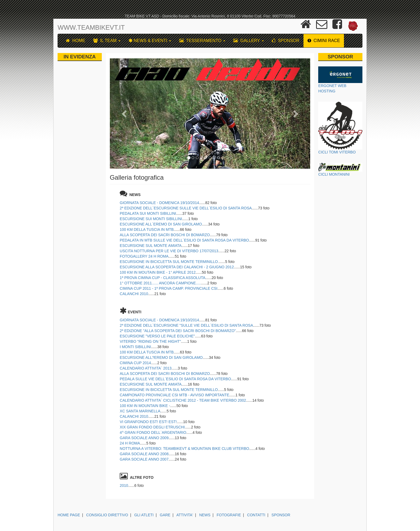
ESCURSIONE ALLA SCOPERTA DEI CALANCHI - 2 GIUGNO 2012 (177, 267)
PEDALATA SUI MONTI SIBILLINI (148, 213)
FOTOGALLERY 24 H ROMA (144, 256)
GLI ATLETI (144, 515)
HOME (76, 41)
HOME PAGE (69, 515)
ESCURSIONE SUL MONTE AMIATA (151, 246)
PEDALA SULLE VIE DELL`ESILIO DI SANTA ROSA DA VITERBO (175, 379)
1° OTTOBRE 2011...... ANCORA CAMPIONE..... (160, 283)
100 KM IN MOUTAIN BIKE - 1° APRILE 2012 (158, 272)
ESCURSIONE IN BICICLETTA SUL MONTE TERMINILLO (169, 390)
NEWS (205, 515)
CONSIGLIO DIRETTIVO (107, 515)
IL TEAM (107, 41)
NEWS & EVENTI (150, 41)
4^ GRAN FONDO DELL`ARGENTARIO (153, 432)
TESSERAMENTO (202, 41)
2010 (124, 485)
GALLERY (249, 41)
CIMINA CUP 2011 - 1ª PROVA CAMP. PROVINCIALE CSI (169, 288)
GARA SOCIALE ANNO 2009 (144, 438)
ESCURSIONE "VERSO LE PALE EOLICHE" (157, 336)
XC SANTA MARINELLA (140, 411)
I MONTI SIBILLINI (135, 347)
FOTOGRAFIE (229, 515)
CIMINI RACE (324, 41)
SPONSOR (286, 41)
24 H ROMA (130, 443)
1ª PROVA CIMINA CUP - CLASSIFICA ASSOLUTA (163, 278)
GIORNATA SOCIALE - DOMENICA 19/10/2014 (159, 203)
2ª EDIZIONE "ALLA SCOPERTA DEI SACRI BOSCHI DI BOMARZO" (178, 331)
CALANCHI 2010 (134, 294)
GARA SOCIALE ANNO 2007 (144, 459)
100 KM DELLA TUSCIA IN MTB (147, 229)
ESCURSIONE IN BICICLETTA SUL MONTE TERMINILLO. (169, 262)
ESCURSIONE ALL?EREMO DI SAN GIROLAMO (161, 357)
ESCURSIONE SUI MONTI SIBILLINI (151, 219)
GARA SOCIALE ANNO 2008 (144, 454)
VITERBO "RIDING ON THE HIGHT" (150, 341)
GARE (165, 515)
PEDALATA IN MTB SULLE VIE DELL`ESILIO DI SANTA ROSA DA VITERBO (184, 240)
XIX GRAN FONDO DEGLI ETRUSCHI (152, 427)
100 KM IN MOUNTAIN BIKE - (145, 406)
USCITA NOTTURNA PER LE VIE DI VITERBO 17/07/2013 (169, 251)
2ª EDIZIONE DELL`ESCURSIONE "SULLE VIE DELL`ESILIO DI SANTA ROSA (186, 325)
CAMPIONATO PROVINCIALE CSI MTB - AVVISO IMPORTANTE (175, 395)
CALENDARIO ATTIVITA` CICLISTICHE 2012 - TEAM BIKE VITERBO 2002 (183, 400)
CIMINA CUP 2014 (135, 363)
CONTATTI (256, 515)
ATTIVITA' (185, 515)
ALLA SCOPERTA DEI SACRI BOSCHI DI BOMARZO (165, 235)
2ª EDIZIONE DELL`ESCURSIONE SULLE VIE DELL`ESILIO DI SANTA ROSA (186, 208)
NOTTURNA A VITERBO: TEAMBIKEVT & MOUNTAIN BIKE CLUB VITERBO (184, 449)
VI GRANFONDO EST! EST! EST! (148, 422)
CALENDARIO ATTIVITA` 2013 (146, 368)
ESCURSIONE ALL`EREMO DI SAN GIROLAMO (161, 224)
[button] (125, 114)
